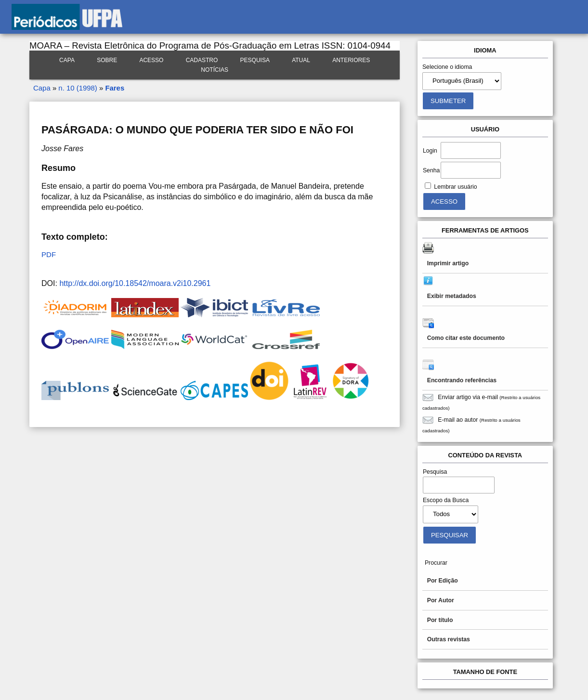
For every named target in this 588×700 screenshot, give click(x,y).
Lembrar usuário (455, 187)
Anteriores (351, 60)
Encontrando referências (462, 380)
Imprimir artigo (448, 263)
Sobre (107, 60)
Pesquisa (255, 60)
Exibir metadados (452, 296)
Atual (301, 60)
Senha (431, 170)
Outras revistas (449, 639)
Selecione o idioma (447, 67)
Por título (440, 620)
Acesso (151, 60)
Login (430, 151)
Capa (67, 60)
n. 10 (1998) (78, 88)
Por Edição (443, 581)
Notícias (215, 70)
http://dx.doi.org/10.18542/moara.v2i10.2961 (135, 283)
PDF (49, 254)
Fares (115, 88)
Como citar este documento (466, 338)
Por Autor (441, 600)
